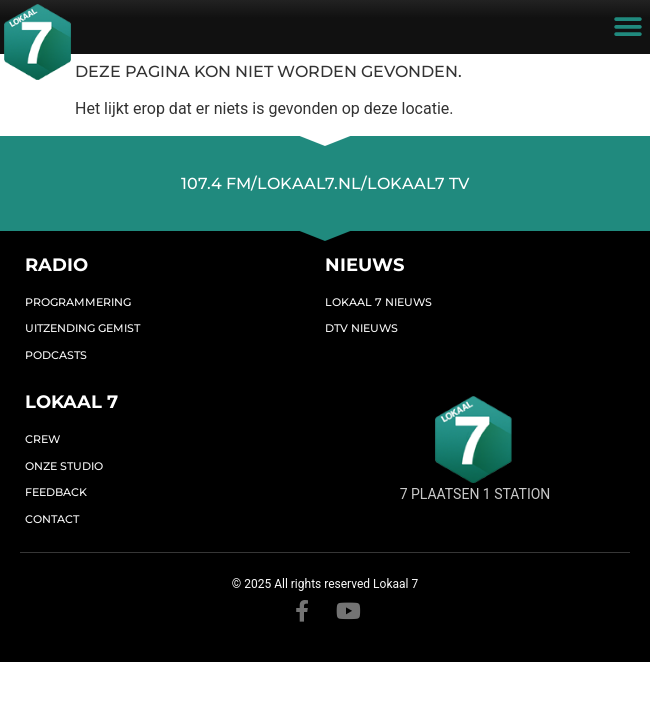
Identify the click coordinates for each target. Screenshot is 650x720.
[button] (627, 27)
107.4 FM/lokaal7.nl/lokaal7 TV (325, 183)
